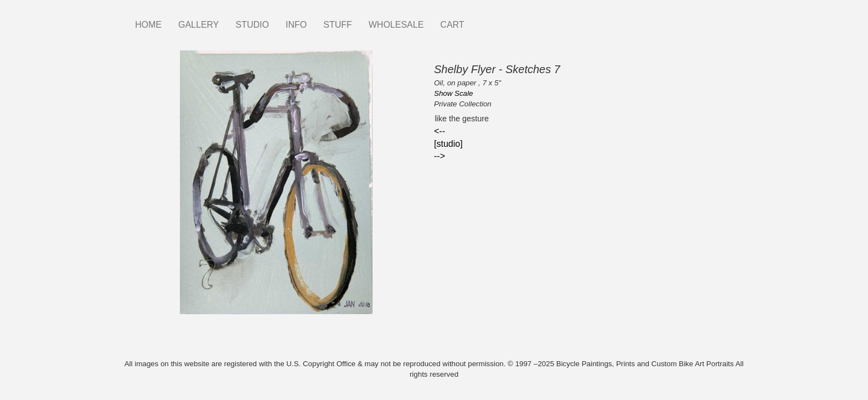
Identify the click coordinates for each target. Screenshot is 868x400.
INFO (296, 25)
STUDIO (252, 25)
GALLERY (199, 25)
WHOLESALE (396, 25)
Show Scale (453, 93)
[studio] (448, 144)
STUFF (338, 25)
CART (452, 25)
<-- (440, 131)
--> (440, 156)
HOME (148, 25)
